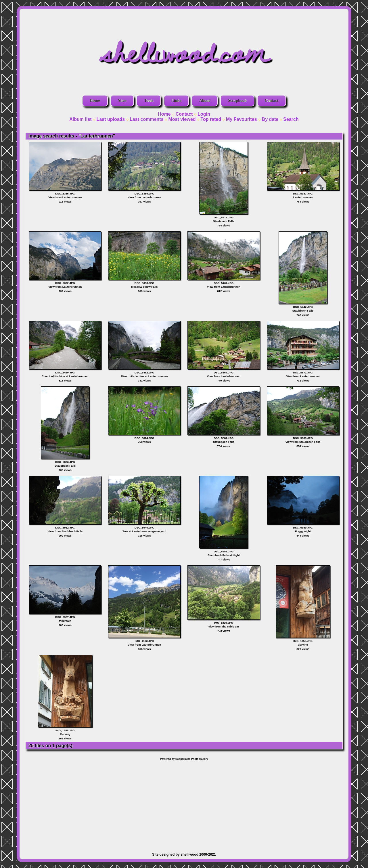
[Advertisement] (184, 804)
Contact (272, 101)
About (205, 101)
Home (95, 101)
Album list (80, 119)
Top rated (211, 119)
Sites (122, 101)
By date (270, 119)
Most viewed (182, 119)
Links (176, 101)
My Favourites (241, 119)
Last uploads (111, 119)
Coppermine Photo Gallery (192, 759)
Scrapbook (237, 101)
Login (204, 114)
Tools (148, 101)
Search (291, 119)
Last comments (146, 119)
